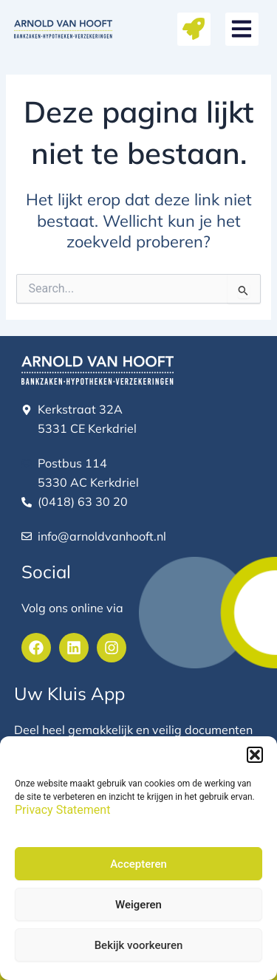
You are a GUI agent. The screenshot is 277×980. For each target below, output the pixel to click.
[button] (255, 755)
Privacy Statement (62, 810)
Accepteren (138, 864)
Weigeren (138, 905)
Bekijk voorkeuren (139, 945)
